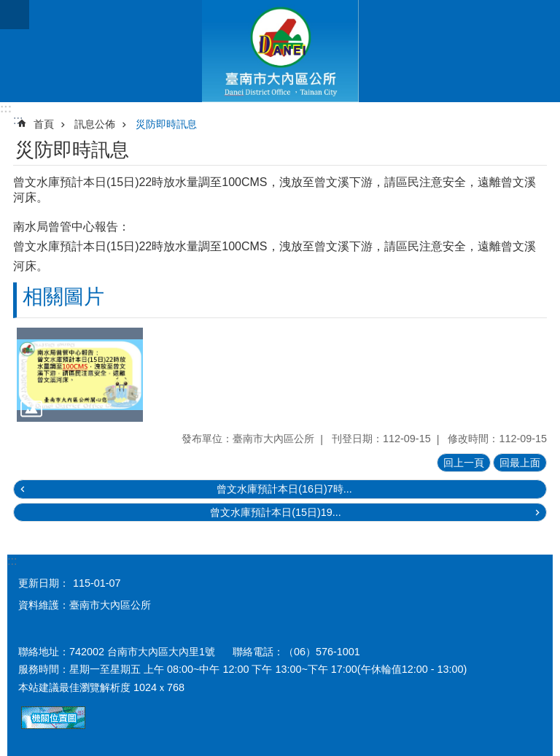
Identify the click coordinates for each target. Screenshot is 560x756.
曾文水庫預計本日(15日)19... (276, 512)
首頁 (44, 124)
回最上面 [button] (520, 463)
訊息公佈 (95, 124)
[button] (80, 375)
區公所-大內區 (280, 51)
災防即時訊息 (166, 124)
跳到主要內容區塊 (8, 8)
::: (6, 108)
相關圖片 (63, 297)
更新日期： (44, 583)
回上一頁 (464, 463)
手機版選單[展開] (15, 15)
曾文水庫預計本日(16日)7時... (284, 489)
